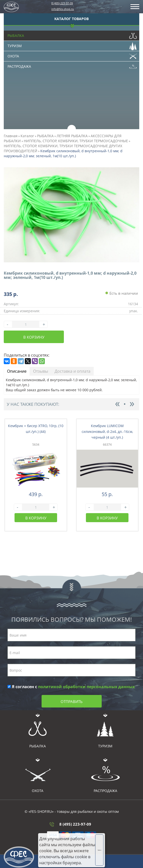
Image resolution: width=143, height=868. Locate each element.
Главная (11, 136)
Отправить (72, 701)
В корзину (34, 337)
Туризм (72, 45)
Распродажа (72, 65)
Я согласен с (71, 687)
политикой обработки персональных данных (86, 687)
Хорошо (99, 850)
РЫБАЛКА (45, 136)
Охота (72, 55)
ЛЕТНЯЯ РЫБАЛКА (72, 136)
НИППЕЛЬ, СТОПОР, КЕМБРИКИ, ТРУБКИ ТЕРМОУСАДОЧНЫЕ (76, 141)
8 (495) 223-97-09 (62, 3)
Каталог (27, 136)
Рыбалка (72, 34)
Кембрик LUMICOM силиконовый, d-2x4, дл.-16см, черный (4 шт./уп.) (107, 431)
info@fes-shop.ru (63, 9)
